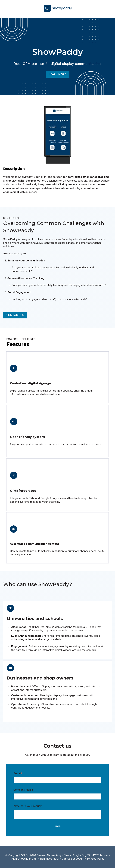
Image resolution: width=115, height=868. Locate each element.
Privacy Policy (96, 859)
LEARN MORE (58, 74)
